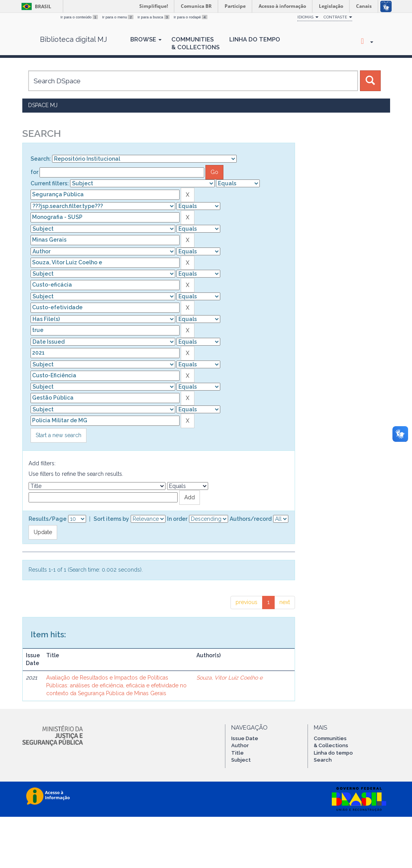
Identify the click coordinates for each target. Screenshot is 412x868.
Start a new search (58, 435)
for (34, 172)
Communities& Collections (195, 43)
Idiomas (308, 17)
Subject (241, 760)
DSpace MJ (43, 105)
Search (323, 760)
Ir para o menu (118, 17)
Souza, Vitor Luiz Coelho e (229, 678)
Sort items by (111, 519)
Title (237, 753)
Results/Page (48, 519)
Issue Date (245, 738)
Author (240, 745)
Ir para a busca (154, 17)
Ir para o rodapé (191, 17)
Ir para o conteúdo (80, 17)
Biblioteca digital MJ (73, 39)
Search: (41, 159)
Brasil (35, 6)
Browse (146, 39)
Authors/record (251, 519)
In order (177, 519)
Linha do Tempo (255, 39)
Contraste (338, 17)
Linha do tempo (333, 753)
